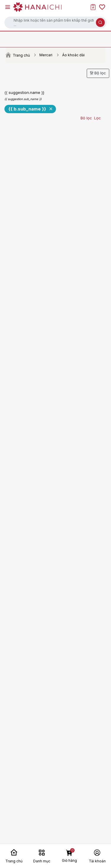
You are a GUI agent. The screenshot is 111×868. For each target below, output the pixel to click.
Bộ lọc (98, 73)
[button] (55, 23)
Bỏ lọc (86, 118)
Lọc (98, 118)
